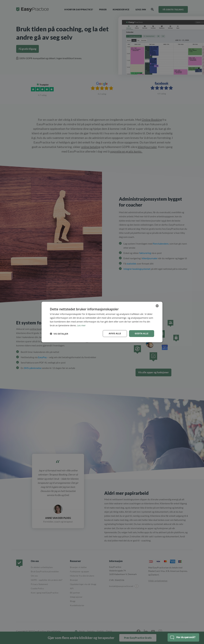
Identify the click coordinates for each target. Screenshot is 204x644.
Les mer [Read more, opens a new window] (81, 325)
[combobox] (157, 306)
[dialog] (102, 322)
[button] (59, 334)
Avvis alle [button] (115, 333)
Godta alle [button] (142, 333)
